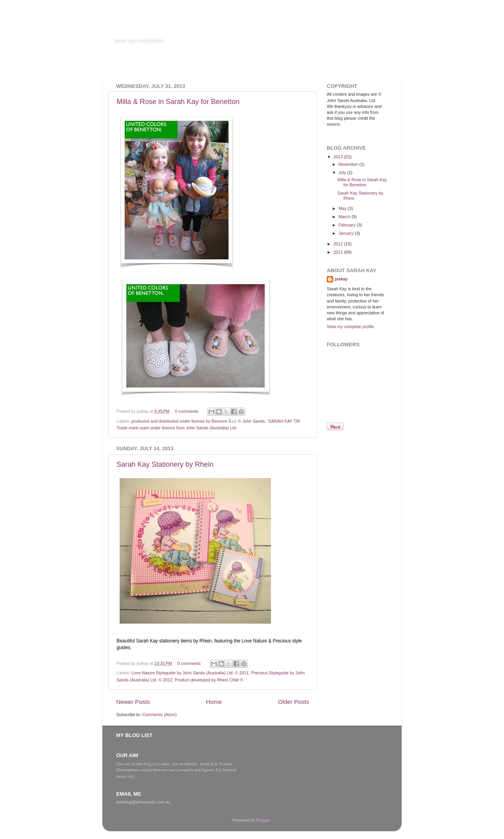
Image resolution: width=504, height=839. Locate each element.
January (347, 233)
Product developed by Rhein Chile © (209, 680)
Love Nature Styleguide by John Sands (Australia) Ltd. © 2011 (190, 673)
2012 (339, 244)
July (343, 173)
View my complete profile (350, 327)
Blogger (263, 820)
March (345, 217)
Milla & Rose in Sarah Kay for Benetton (178, 102)
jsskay (341, 279)
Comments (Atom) (159, 715)
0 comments (187, 411)
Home (214, 702)
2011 (339, 252)
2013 (339, 157)
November (349, 164)
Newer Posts (133, 702)
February (348, 225)
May (343, 208)
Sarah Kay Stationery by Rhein (165, 464)
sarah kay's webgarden (138, 40)
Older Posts (294, 702)
